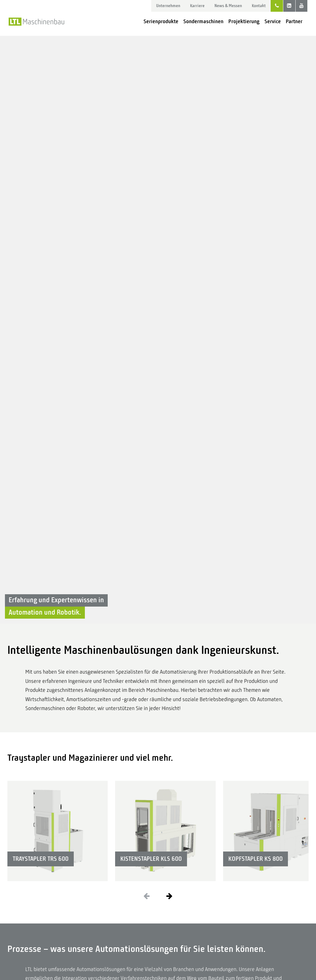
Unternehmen (168, 6)
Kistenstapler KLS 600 (151, 859)
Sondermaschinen (203, 21)
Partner (294, 21)
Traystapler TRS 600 (41, 859)
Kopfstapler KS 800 (256, 859)
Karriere (197, 6)
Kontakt (259, 6)
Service (273, 21)
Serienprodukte (161, 21)
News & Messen (228, 6)
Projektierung (244, 21)
